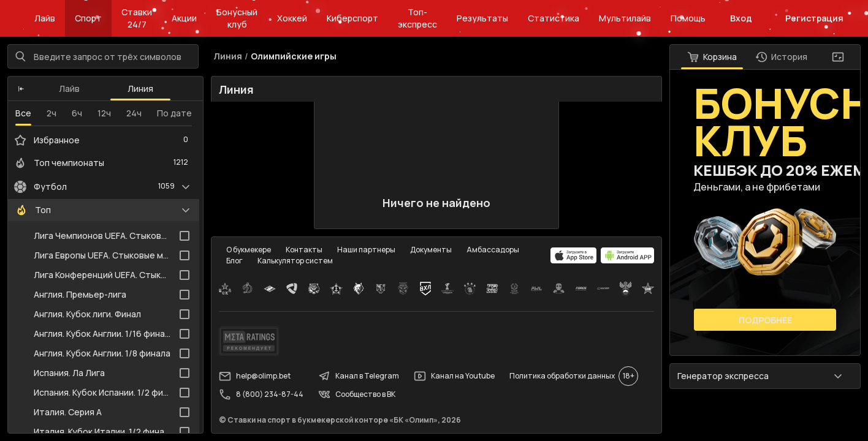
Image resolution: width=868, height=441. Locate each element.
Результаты (482, 18)
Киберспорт (352, 18)
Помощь (688, 18)
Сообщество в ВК (357, 394)
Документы (431, 250)
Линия (140, 89)
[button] (21, 89)
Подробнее (765, 320)
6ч (77, 113)
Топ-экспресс (417, 18)
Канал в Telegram (359, 376)
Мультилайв (625, 18)
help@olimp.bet (255, 376)
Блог (234, 261)
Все (23, 113)
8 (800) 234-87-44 (261, 394)
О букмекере (249, 250)
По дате (174, 113)
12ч (104, 113)
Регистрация (814, 18)
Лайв (45, 18)
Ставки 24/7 (137, 18)
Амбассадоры (493, 250)
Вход (741, 18)
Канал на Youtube (454, 376)
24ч (134, 113)
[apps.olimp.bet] (574, 255)
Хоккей (292, 18)
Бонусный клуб (237, 18)
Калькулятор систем (295, 261)
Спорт (88, 18)
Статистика (554, 18)
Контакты (304, 250)
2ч (51, 113)
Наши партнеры (366, 250)
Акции (184, 18)
